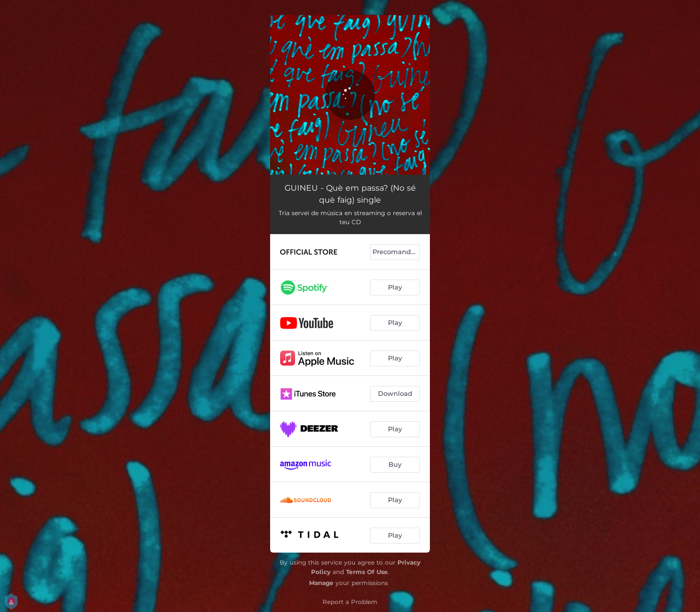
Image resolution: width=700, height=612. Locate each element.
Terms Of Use (367, 572)
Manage (321, 583)
